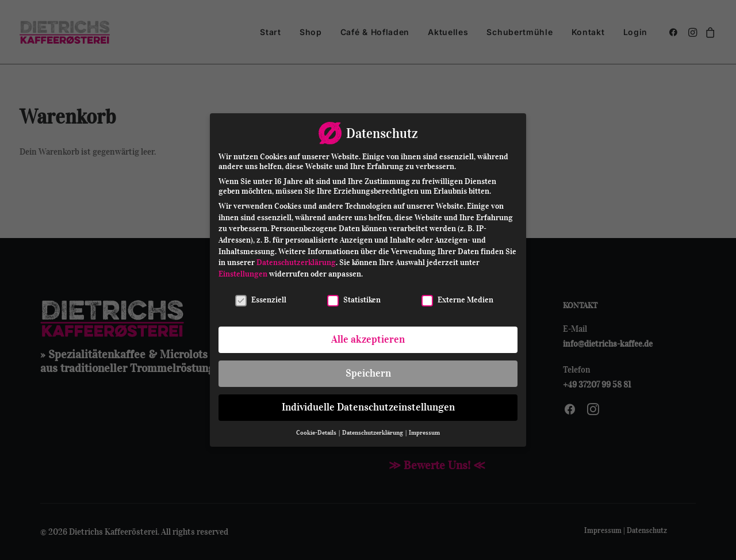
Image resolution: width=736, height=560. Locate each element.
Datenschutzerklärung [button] (373, 432)
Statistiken (354, 300)
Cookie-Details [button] (317, 432)
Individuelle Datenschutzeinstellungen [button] (368, 407)
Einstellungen (243, 274)
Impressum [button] (424, 432)
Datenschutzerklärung (296, 262)
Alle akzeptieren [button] (368, 339)
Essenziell (261, 300)
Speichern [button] (368, 373)
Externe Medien (457, 300)
